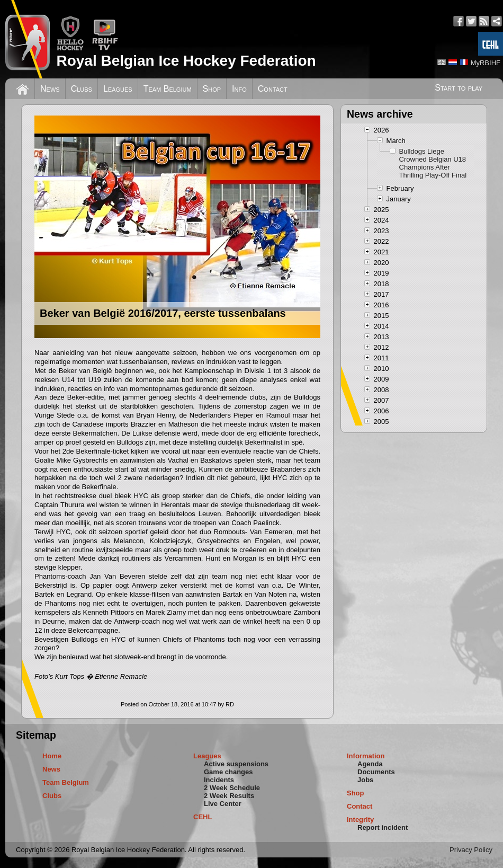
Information (366, 756)
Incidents (219, 780)
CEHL (203, 817)
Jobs (365, 780)
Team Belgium (168, 89)
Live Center (223, 804)
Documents (376, 772)
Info (239, 89)
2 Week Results (229, 796)
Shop (212, 89)
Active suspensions (236, 764)
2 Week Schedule (232, 788)
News (50, 89)
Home (52, 756)
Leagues (118, 89)
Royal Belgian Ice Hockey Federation (186, 61)
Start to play (459, 88)
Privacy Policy (471, 850)
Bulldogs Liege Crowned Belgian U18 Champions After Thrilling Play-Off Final (433, 163)
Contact (273, 89)
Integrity (360, 820)
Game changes (228, 772)
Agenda (370, 764)
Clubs (82, 89)
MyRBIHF (486, 63)
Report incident (383, 827)
